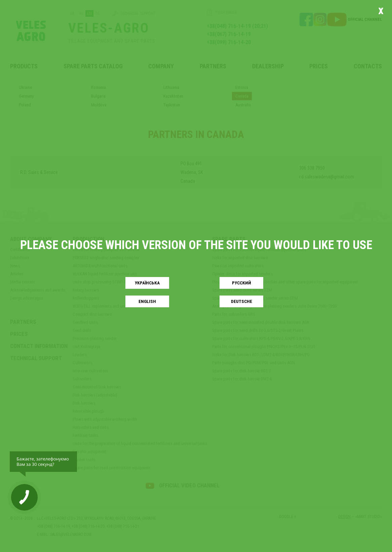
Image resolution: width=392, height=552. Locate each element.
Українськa (147, 283)
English (147, 301)
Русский (242, 283)
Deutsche (242, 301)
